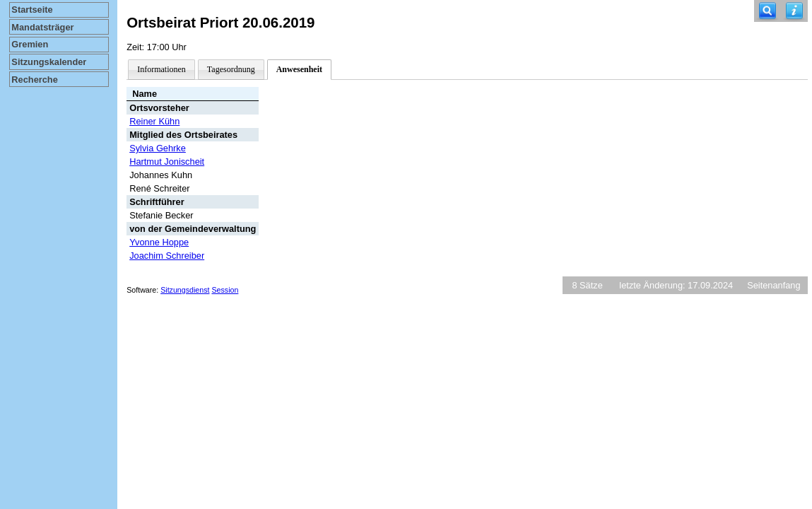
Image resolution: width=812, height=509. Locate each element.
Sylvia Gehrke (158, 148)
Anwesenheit (299, 69)
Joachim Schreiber (167, 256)
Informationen (161, 69)
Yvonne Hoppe (159, 242)
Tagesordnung (231, 69)
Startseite (32, 10)
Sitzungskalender (49, 62)
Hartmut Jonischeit (167, 162)
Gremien (30, 44)
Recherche (34, 80)
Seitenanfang (773, 285)
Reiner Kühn (154, 121)
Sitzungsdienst (185, 290)
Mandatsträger (42, 27)
